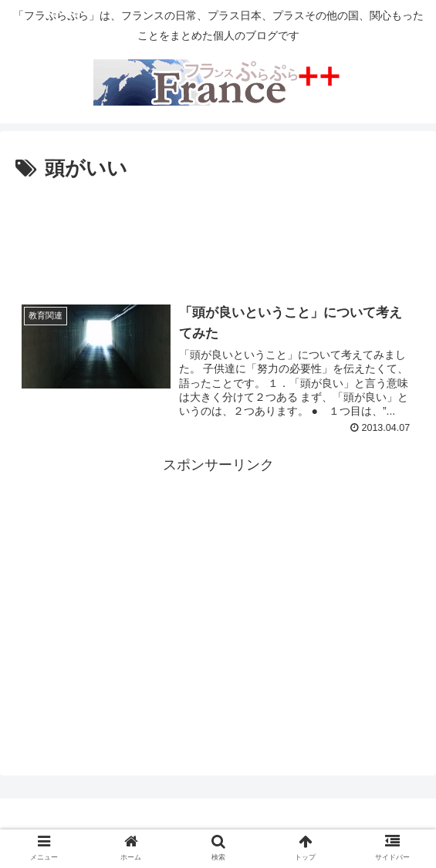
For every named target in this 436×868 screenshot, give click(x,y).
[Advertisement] (218, 233)
